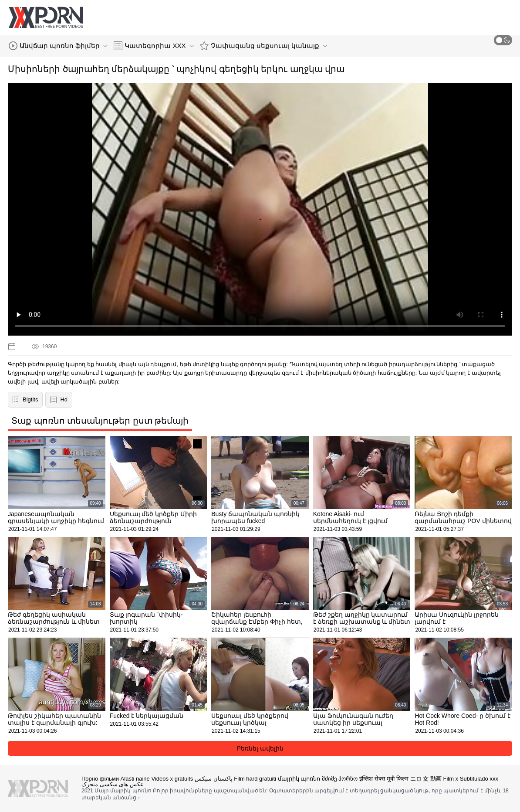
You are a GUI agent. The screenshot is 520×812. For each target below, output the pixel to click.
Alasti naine (135, 779)
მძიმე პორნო (340, 779)
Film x (451, 779)
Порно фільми (100, 779)
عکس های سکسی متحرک (113, 784)
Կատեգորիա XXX (154, 46)
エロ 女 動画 (426, 779)
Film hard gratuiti (255, 779)
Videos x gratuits (172, 779)
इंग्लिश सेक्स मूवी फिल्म (384, 779)
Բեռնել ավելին (260, 748)
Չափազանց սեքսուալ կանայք (263, 46)
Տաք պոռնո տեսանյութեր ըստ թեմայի (100, 421)
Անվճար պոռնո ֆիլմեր (58, 46)
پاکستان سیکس (214, 779)
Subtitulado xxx (479, 779)
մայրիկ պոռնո (299, 779)
